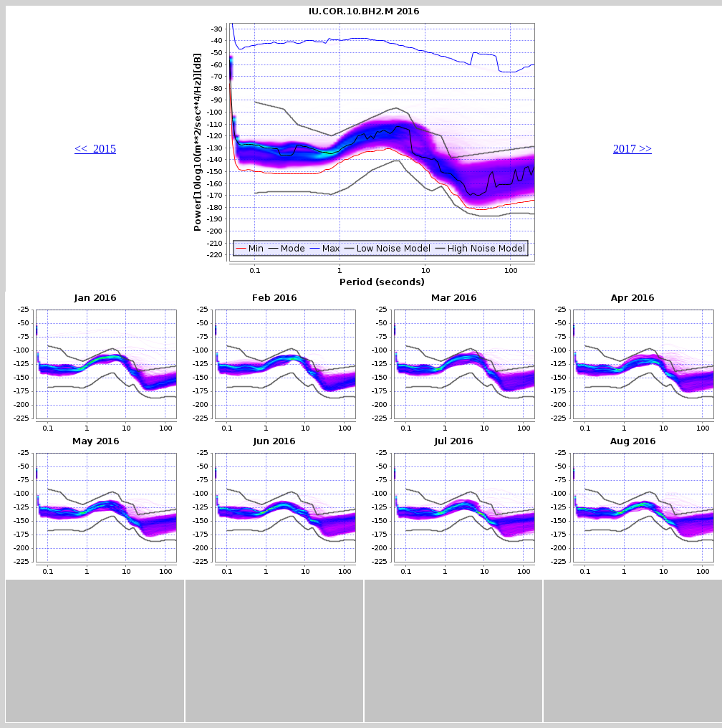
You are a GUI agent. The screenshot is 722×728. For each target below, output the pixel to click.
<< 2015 (95, 149)
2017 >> (632, 149)
